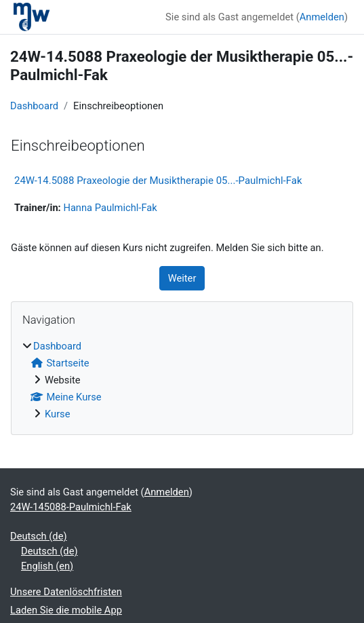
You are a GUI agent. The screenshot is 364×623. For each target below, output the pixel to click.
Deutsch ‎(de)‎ (39, 536)
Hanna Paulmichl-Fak (110, 208)
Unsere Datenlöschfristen (66, 592)
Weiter (182, 278)
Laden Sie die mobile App (66, 610)
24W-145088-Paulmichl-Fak (71, 507)
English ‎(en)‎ (47, 566)
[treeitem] (182, 380)
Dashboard (34, 106)
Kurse (58, 414)
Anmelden (322, 17)
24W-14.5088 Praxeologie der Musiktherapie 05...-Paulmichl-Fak (158, 181)
